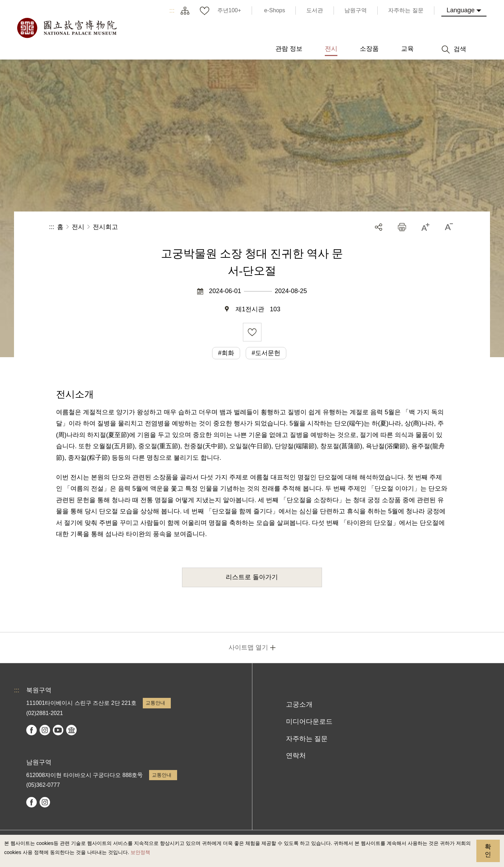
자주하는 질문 (307, 739)
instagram (45, 730)
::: (172, 11)
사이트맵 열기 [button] (248, 647)
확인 (488, 851)
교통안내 (155, 703)
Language (461, 10)
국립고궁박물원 (66, 28)
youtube (58, 730)
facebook (31, 730)
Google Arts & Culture (71, 730)
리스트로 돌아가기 (252, 577)
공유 (379, 227)
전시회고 (105, 227)
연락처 (296, 755)
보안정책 (140, 852)
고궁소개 (299, 704)
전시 (78, 227)
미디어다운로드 (309, 722)
